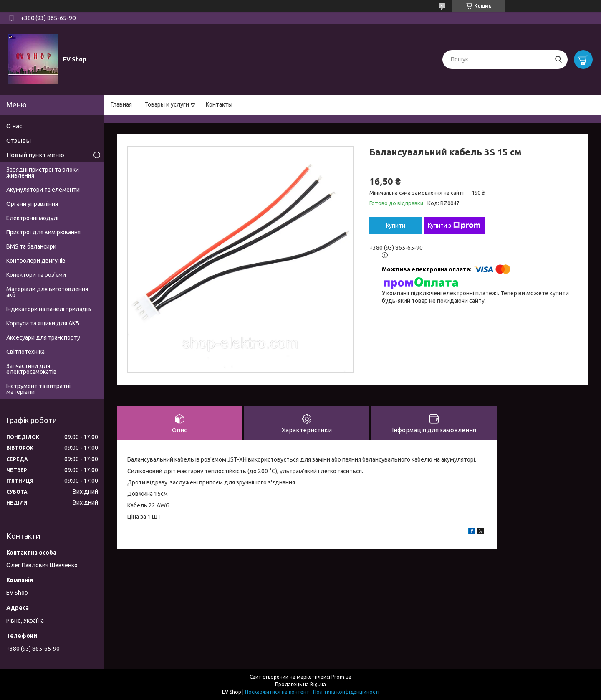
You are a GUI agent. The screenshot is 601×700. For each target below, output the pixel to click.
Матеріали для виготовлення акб (47, 292)
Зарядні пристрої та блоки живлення (43, 172)
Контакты (219, 104)
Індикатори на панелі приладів (49, 309)
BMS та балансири (31, 246)
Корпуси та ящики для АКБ (43, 323)
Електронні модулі (32, 218)
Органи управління (32, 204)
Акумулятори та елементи (43, 190)
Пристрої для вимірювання (43, 232)
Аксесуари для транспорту (43, 337)
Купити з (454, 226)
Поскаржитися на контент (277, 692)
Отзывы (19, 141)
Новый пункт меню (35, 155)
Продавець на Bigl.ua (300, 684)
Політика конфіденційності (346, 692)
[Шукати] (558, 60)
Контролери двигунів (36, 261)
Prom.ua (341, 677)
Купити (396, 226)
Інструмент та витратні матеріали (38, 389)
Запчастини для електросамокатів (32, 369)
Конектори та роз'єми (36, 275)
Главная (121, 104)
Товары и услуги (167, 104)
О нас (14, 126)
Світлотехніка (25, 352)
